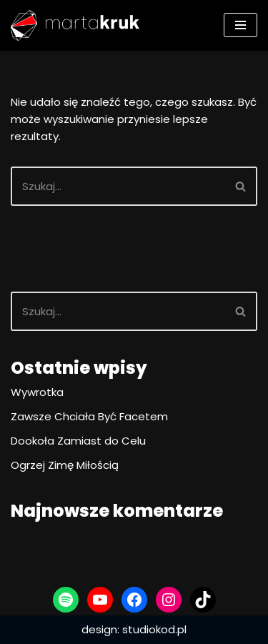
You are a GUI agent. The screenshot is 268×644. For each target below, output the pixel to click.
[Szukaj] (118, 186)
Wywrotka (37, 392)
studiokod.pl (154, 629)
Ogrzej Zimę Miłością (65, 465)
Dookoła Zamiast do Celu (78, 441)
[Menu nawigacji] (240, 25)
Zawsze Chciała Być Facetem (89, 416)
